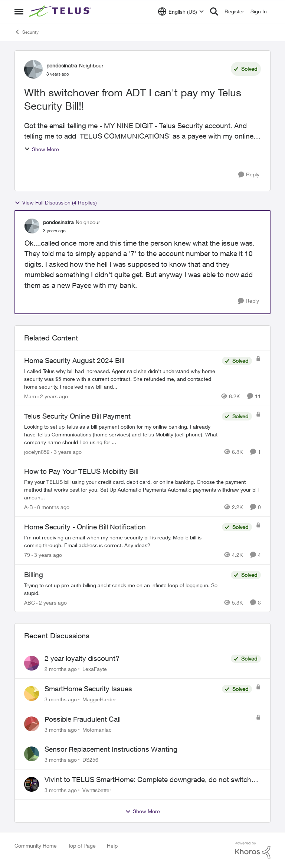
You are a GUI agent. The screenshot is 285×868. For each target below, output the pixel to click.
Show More (42, 149)
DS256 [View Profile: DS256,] (90, 760)
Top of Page (82, 846)
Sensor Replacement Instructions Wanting (111, 749)
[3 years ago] (66, 451)
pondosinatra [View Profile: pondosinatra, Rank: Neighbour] (62, 65)
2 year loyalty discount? (82, 658)
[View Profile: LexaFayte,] (32, 663)
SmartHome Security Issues (88, 689)
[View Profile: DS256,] (32, 754)
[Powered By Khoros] (253, 850)
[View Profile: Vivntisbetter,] (32, 784)
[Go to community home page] (61, 11)
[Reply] (249, 175)
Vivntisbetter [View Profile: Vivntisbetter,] (97, 790)
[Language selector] (181, 11)
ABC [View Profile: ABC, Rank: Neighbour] (30, 602)
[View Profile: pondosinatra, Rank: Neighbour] (33, 69)
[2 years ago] (53, 396)
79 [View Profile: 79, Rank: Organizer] (27, 555)
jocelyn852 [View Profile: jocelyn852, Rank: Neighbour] (37, 451)
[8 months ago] (52, 507)
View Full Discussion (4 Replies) (56, 203)
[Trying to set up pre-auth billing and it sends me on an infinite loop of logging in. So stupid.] (126, 589)
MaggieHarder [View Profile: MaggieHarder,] (99, 699)
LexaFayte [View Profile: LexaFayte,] (95, 669)
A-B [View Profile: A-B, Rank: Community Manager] (29, 507)
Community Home (36, 846)
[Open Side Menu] (19, 11)
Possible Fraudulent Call (83, 719)
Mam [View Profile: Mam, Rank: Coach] (30, 396)
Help (112, 846)
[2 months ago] (61, 669)
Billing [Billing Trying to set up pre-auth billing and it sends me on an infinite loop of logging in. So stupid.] (34, 575)
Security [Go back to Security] (27, 32)
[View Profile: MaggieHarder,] (32, 694)
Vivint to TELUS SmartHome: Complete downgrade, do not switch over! (148, 780)
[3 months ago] (61, 699)
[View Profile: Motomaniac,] (32, 724)
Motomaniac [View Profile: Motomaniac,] (97, 729)
